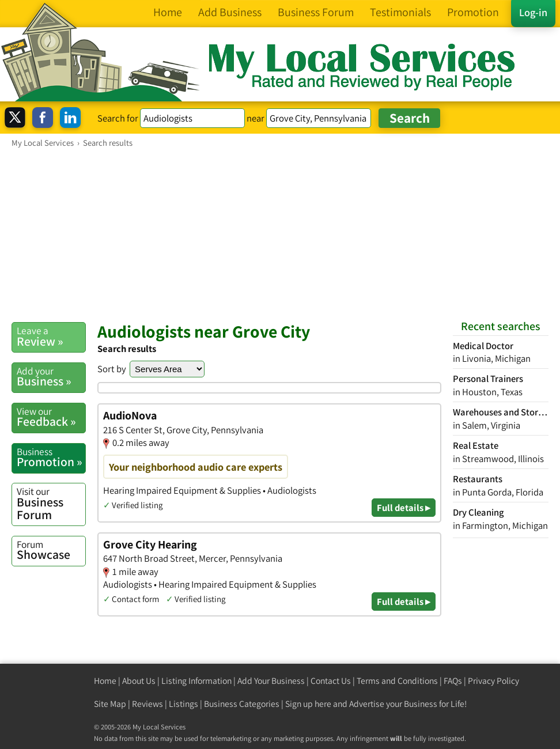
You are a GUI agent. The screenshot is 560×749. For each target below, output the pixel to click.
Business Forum (51, 503)
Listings (183, 704)
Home (105, 681)
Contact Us (331, 681)
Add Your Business (271, 681)
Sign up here (308, 704)
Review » (51, 336)
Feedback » (51, 417)
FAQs (453, 681)
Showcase (51, 550)
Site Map (110, 704)
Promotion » (51, 457)
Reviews (147, 704)
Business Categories (242, 704)
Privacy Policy (493, 681)
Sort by (112, 369)
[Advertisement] (280, 234)
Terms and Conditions (397, 681)
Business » (51, 377)
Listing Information (196, 681)
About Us (139, 681)
